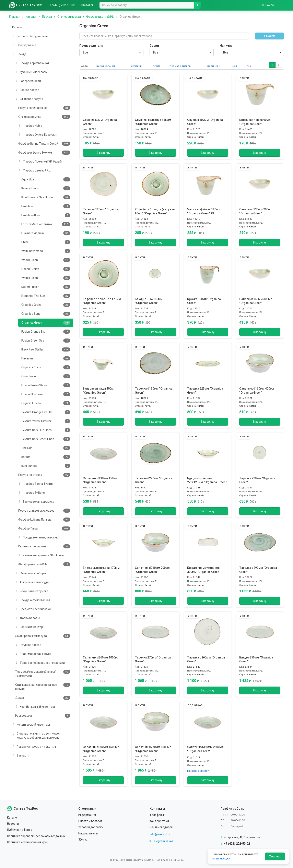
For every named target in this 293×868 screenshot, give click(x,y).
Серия (154, 46)
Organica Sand (46, 314)
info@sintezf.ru (160, 834)
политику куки (221, 858)
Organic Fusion (46, 403)
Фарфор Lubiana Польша (44, 520)
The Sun (46, 448)
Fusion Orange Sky (46, 332)
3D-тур (83, 840)
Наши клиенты (88, 833)
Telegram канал (162, 841)
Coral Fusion (46, 376)
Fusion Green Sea (46, 341)
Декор (43, 698)
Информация (87, 815)
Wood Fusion (46, 260)
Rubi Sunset (46, 466)
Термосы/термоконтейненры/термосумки (43, 674)
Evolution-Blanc (46, 215)
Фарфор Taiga (44, 528)
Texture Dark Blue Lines (46, 430)
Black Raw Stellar (46, 349)
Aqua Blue (46, 179)
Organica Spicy (46, 367)
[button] (272, 65)
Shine (46, 242)
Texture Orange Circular (46, 412)
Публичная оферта (20, 830)
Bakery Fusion (46, 188)
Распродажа (43, 716)
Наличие (226, 46)
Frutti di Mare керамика (46, 224)
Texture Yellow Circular (46, 421)
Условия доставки (91, 827)
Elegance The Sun (46, 296)
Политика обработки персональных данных (36, 836)
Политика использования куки (27, 842)
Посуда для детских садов (44, 511)
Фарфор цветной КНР (44, 564)
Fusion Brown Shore (46, 385)
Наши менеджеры (161, 827)
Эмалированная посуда (43, 636)
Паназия (46, 358)
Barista (46, 457)
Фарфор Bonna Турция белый (44, 144)
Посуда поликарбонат (44, 108)
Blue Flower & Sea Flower (46, 197)
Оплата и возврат (90, 821)
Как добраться (160, 821)
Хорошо (275, 856)
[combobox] (111, 52)
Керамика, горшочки (44, 546)
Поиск (269, 36)
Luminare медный (46, 233)
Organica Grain (46, 305)
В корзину (103, 153)
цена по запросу (198, 771)
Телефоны (157, 815)
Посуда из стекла (44, 475)
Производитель (91, 46)
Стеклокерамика (44, 117)
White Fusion (46, 278)
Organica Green (46, 323)
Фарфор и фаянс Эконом (44, 153)
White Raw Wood (46, 251)
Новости (13, 824)
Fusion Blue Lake (46, 394)
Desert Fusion (46, 287)
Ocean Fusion (46, 269)
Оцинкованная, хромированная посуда (43, 687)
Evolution (46, 206)
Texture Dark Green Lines (46, 439)
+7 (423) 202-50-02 (235, 844)
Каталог (18, 27)
